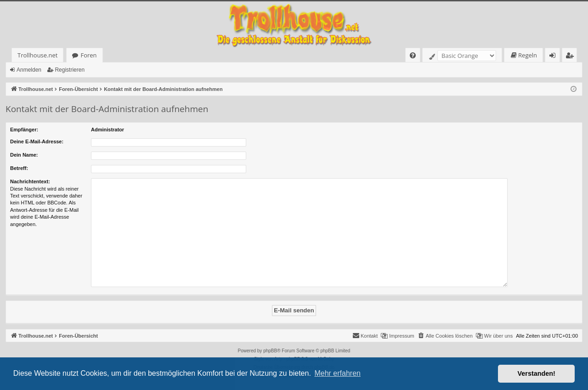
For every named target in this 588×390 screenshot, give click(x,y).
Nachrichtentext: (30, 181)
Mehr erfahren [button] (337, 373)
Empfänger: (24, 130)
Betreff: (19, 168)
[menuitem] (413, 55)
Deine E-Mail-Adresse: (37, 141)
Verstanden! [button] (537, 373)
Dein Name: (24, 155)
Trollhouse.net (37, 55)
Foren (88, 55)
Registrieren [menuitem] (571, 57)
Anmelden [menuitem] (555, 57)
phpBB (270, 351)
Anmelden (29, 70)
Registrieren (70, 70)
